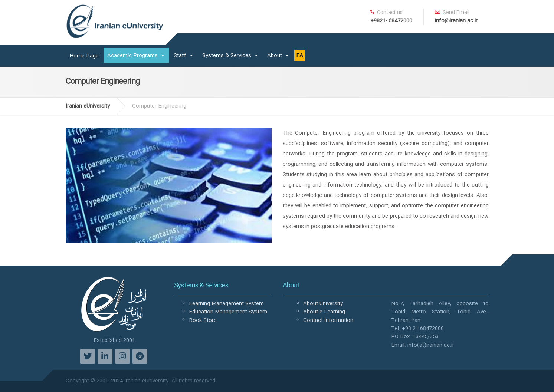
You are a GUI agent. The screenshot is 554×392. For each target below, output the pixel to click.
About (275, 56)
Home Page (84, 56)
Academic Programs (132, 56)
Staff (180, 56)
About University (323, 304)
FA (300, 56)
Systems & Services (227, 56)
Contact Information (328, 320)
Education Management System (228, 312)
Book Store (203, 320)
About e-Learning (324, 312)
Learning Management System (226, 304)
